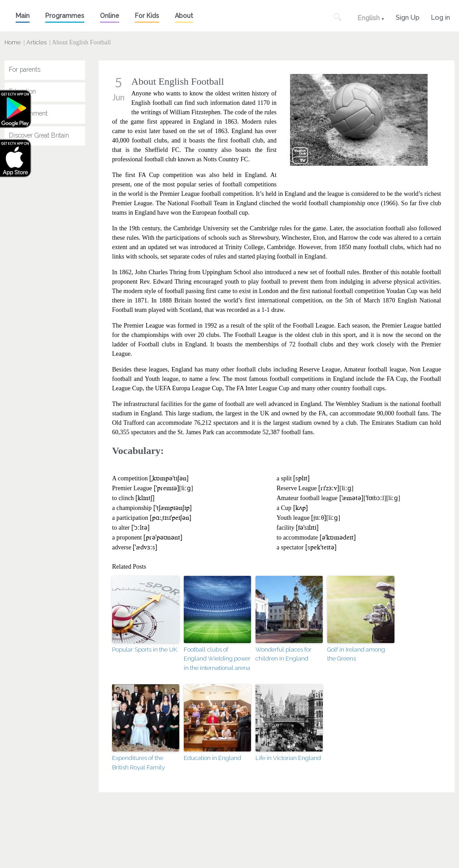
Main (23, 16)
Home (13, 42)
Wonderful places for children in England (284, 654)
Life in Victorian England (288, 758)
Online (110, 16)
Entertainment (28, 113)
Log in (440, 16)
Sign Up (408, 16)
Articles (37, 42)
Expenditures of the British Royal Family (139, 763)
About (184, 16)
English (368, 18)
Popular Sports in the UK (145, 650)
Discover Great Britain (39, 135)
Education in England (212, 758)
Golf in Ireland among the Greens (356, 654)
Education (22, 91)
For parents (25, 69)
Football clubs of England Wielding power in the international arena (217, 659)
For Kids (147, 16)
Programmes (65, 16)
